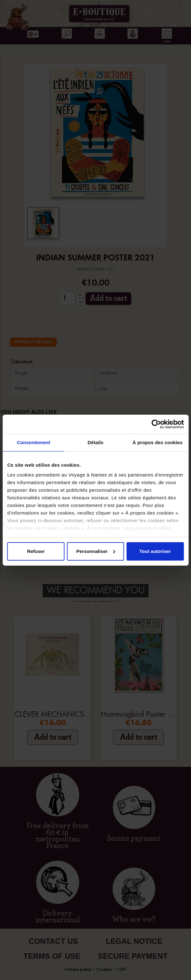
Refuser (36, 551)
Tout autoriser (155, 551)
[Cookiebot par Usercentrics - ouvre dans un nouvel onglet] (156, 424)
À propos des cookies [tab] (157, 442)
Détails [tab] (96, 442)
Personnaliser (96, 551)
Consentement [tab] (33, 442)
